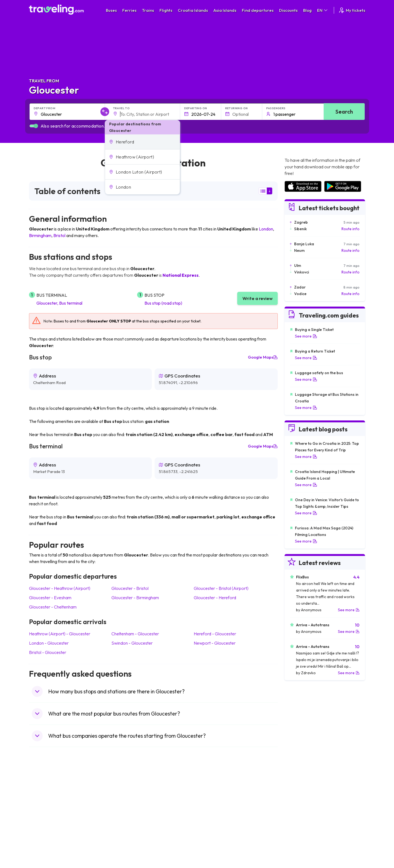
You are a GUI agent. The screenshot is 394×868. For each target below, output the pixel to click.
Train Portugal (212, 793)
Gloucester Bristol (130, 588)
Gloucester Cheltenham (53, 607)
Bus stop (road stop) (163, 303)
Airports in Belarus (300, 810)
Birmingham (40, 235)
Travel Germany (46, 816)
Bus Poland (125, 833)
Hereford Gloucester (215, 634)
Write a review (257, 298)
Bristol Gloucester (48, 652)
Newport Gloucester (215, 643)
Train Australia (212, 816)
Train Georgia (212, 810)
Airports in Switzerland (304, 816)
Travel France (44, 827)
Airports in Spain (298, 793)
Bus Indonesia (128, 850)
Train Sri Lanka (213, 799)
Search (344, 112)
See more (306, 336)
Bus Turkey (125, 845)
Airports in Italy (297, 822)
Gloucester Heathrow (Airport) (60, 588)
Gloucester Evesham (50, 598)
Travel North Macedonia (53, 799)
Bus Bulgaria (126, 799)
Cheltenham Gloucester (135, 634)
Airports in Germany (301, 827)
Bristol (59, 235)
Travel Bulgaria (45, 804)
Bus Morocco (127, 793)
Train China (210, 804)
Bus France (125, 822)
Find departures (258, 10)
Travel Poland (44, 833)
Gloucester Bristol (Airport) (221, 588)
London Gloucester (49, 643)
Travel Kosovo (44, 850)
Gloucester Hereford (215, 598)
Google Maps (263, 357)
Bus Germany (127, 804)
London (266, 229)
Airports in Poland (299, 839)
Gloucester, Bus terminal (59, 303)
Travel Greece (44, 810)
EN (323, 10)
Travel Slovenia (45, 839)
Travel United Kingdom (51, 793)
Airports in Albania (300, 833)
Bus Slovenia (127, 810)
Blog (307, 10)
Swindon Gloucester (132, 643)
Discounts (288, 10)
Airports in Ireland (299, 804)
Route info (350, 229)
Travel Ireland (44, 845)
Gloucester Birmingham (135, 598)
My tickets (352, 10)
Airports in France (299, 799)
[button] (142, 142)
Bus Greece (126, 816)
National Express (181, 275)
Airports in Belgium (300, 845)
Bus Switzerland (130, 839)
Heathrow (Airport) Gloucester (60, 634)
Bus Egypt (124, 827)
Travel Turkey (44, 822)
